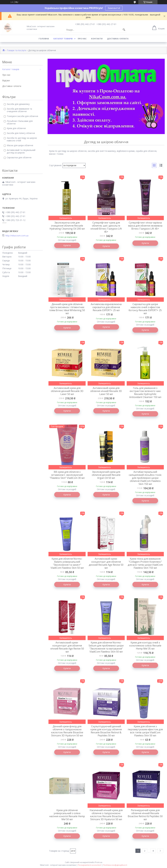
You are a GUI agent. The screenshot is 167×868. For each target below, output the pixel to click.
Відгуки (6, 80)
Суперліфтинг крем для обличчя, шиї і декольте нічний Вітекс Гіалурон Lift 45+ (106, 227)
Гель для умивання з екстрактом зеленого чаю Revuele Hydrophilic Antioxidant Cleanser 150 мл (145, 393)
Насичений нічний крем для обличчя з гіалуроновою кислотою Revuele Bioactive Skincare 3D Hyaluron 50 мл (106, 815)
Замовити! (114, 8)
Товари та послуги (16, 50)
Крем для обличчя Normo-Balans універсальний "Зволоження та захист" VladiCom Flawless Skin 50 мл (67, 563)
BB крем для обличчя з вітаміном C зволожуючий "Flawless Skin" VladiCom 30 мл (67, 475)
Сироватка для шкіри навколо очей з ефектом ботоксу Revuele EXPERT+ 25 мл (145, 309)
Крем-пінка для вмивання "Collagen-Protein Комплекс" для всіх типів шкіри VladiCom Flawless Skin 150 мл (145, 563)
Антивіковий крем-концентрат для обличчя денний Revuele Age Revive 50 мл (106, 563)
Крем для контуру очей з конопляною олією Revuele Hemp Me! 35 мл (145, 646)
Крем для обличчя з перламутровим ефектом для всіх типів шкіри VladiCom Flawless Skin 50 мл (145, 731)
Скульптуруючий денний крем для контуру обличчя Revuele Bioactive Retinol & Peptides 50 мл (106, 731)
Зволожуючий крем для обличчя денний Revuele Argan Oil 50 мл (106, 475)
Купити (67, 245)
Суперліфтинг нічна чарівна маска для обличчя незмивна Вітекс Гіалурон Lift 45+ (145, 226)
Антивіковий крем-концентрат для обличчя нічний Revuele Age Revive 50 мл (67, 647)
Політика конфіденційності (115, 865)
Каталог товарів (63, 39)
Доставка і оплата (118, 39)
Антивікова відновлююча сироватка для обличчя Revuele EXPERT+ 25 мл (106, 307)
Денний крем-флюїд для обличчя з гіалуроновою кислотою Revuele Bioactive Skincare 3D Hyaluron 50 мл (67, 731)
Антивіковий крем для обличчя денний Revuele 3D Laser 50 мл (67, 391)
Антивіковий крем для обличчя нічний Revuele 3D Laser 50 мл (106, 391)
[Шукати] (124, 30)
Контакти (97, 39)
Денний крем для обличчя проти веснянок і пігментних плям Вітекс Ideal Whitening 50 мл (67, 309)
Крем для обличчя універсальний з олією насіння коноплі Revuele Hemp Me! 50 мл (67, 815)
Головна (44, 39)
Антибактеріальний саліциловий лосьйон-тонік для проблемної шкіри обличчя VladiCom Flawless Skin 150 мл (145, 478)
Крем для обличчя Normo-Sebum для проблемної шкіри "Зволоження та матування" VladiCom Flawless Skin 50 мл (106, 647)
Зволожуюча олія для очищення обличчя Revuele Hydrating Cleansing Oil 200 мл (67, 226)
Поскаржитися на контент (90, 865)
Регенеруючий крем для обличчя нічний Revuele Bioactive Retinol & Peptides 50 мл (145, 815)
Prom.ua (99, 862)
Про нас (82, 39)
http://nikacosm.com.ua (17, 236)
